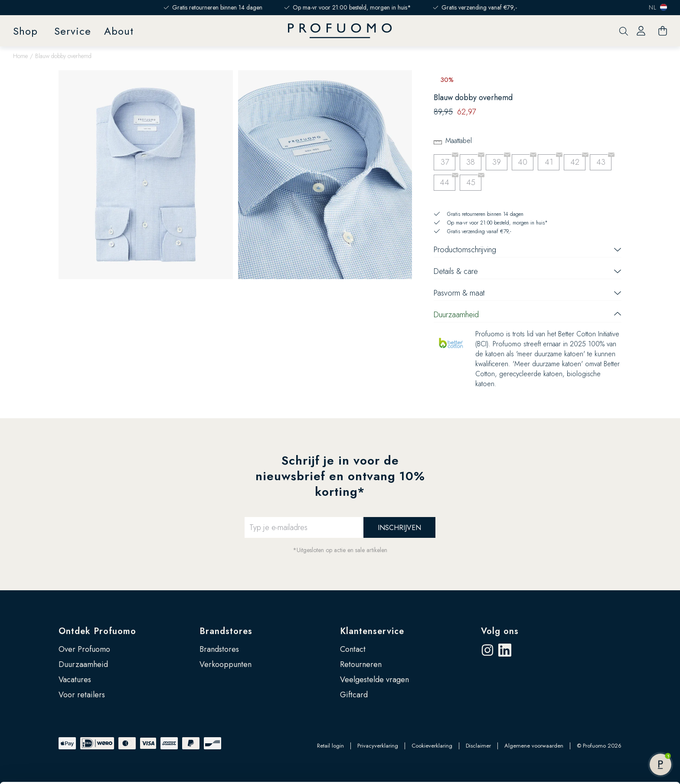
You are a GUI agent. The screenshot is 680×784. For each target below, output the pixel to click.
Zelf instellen (608, 724)
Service (73, 31)
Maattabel (459, 141)
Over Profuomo (84, 649)
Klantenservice (372, 631)
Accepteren (608, 696)
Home (20, 56)
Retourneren (361, 664)
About (119, 31)
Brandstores (226, 631)
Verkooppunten (226, 664)
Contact (353, 649)
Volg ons (500, 631)
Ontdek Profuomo (97, 631)
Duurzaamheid (83, 664)
